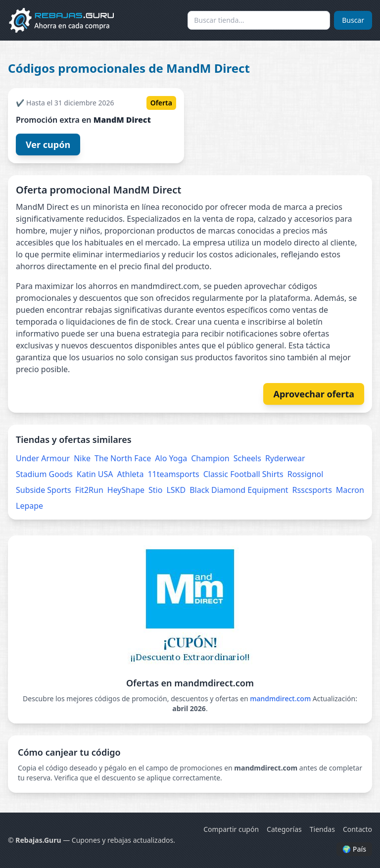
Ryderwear (285, 458)
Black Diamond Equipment (239, 490)
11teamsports (173, 474)
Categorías (284, 829)
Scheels (247, 458)
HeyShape (126, 490)
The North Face (123, 458)
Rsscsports (312, 490)
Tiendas (322, 829)
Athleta (131, 474)
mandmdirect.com (280, 699)
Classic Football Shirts (243, 474)
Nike (82, 458)
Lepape (29, 506)
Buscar (353, 20)
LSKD (176, 490)
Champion (210, 458)
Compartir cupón (231, 829)
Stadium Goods (44, 474)
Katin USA (95, 474)
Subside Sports (44, 490)
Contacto (357, 829)
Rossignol (306, 474)
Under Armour (43, 458)
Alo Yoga (171, 458)
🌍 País (354, 849)
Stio (155, 490)
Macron (350, 490)
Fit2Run (89, 490)
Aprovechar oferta (314, 394)
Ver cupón (48, 145)
